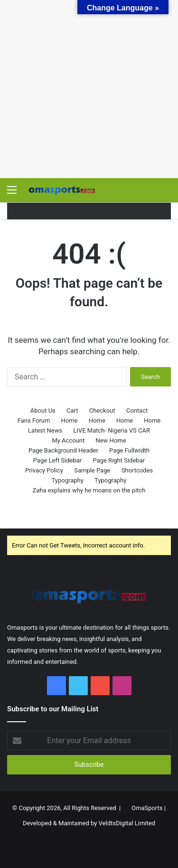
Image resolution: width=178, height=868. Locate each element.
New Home (111, 440)
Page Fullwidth (129, 450)
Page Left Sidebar (57, 460)
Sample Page (92, 470)
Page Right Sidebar (119, 460)
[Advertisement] (89, 89)
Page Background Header (63, 450)
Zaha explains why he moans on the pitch (89, 490)
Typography (68, 480)
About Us (43, 410)
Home (70, 420)
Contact (137, 410)
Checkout (102, 410)
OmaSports (147, 808)
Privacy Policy (44, 470)
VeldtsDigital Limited (127, 823)
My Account (68, 440)
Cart (72, 410)
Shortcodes (137, 470)
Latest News (45, 430)
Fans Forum (34, 420)
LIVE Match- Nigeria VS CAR (112, 430)
